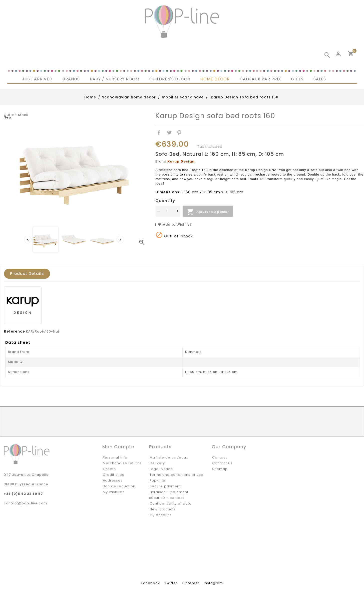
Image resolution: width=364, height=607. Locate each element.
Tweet (169, 133)
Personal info (115, 457)
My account (160, 515)
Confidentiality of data (171, 503)
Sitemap (220, 469)
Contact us (222, 463)
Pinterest (179, 133)
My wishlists (114, 492)
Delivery (157, 463)
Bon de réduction (119, 486)
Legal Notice (161, 469)
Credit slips (113, 475)
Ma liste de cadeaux (169, 457)
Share (159, 133)
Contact (220, 457)
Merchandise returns (122, 463)
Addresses (113, 480)
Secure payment (165, 486)
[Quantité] (168, 211)
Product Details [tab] (27, 274)
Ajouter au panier (208, 212)
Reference (15, 331)
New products (163, 509)
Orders (109, 469)
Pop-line (157, 480)
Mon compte (118, 447)
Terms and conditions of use (176, 475)
